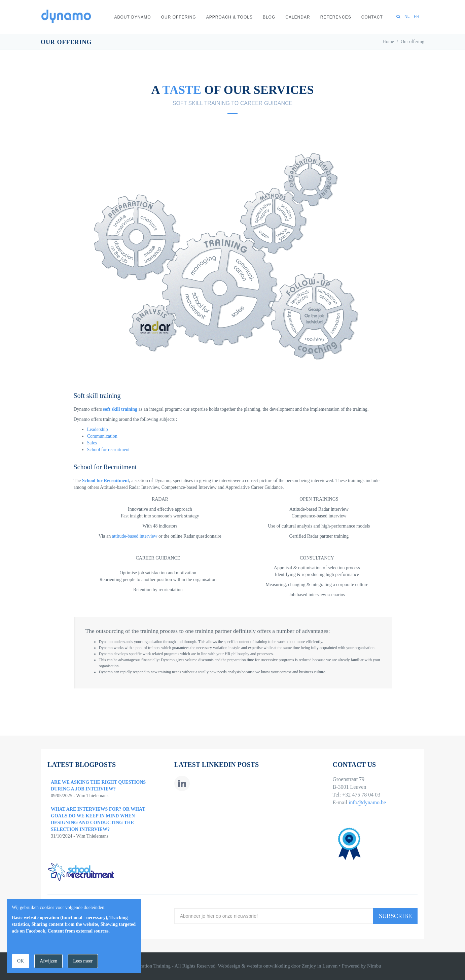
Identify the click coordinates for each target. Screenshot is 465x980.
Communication (102, 436)
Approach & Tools (229, 17)
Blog (269, 17)
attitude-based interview (135, 536)
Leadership (98, 429)
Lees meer (83, 961)
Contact (372, 17)
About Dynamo (133, 17)
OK (21, 961)
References (336, 17)
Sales (92, 443)
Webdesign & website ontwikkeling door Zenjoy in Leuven (278, 966)
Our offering (179, 17)
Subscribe (395, 916)
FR (417, 16)
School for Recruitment (106, 481)
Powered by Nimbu (362, 966)
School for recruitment (109, 450)
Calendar (298, 17)
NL (407, 16)
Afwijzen (48, 961)
